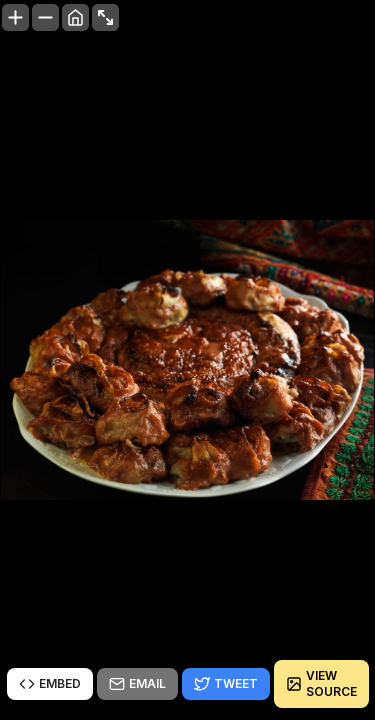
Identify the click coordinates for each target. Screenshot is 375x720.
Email (137, 684)
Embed (50, 684)
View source (321, 683)
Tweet (226, 684)
